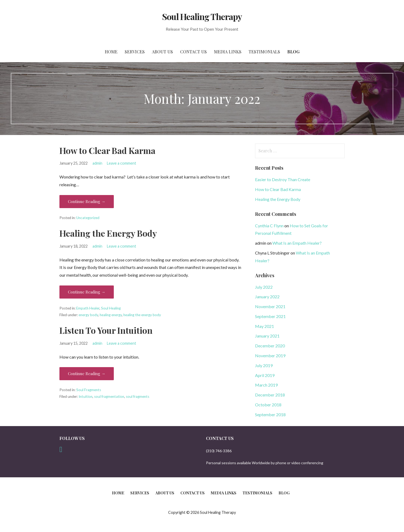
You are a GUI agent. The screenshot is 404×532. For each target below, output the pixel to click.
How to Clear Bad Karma (107, 150)
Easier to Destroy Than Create (283, 179)
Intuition (86, 396)
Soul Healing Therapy (202, 16)
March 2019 (266, 385)
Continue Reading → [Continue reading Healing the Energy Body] (87, 292)
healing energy (111, 315)
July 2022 (264, 287)
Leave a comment (122, 163)
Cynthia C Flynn (269, 226)
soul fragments (138, 396)
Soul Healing (111, 308)
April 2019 (265, 375)
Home (111, 52)
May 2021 (264, 326)
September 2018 (270, 414)
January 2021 (267, 336)
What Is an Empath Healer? (297, 243)
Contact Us (193, 52)
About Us (162, 52)
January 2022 (267, 297)
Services (135, 52)
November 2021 (270, 306)
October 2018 (268, 405)
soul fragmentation (109, 396)
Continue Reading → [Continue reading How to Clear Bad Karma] (87, 201)
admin (97, 163)
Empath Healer (88, 308)
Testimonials (264, 52)
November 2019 (270, 356)
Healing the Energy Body (108, 233)
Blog (293, 52)
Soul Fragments (89, 390)
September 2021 (270, 316)
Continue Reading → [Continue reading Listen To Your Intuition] (87, 374)
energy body (88, 315)
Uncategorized (88, 218)
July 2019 (264, 365)
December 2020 (270, 346)
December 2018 (270, 395)
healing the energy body (142, 315)
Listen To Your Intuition (106, 330)
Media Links (228, 52)
